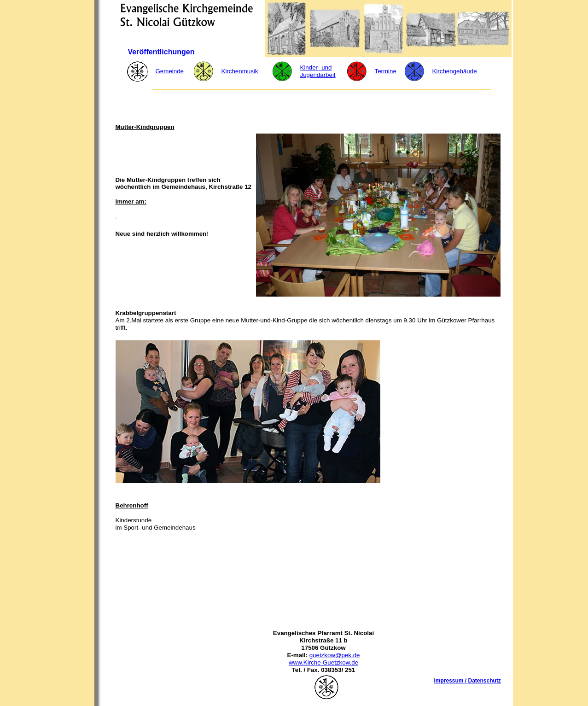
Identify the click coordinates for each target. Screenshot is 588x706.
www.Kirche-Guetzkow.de (323, 662)
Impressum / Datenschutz (468, 681)
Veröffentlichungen (161, 52)
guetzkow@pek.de (335, 655)
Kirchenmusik (240, 71)
